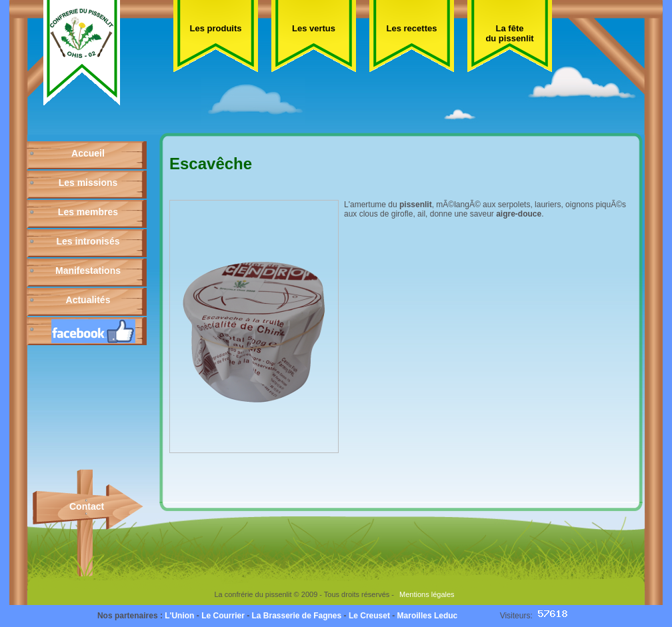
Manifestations (88, 271)
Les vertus (314, 28)
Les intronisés (88, 241)
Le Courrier (223, 616)
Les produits (215, 28)
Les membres (88, 212)
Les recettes (412, 28)
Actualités (88, 300)
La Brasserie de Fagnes (296, 616)
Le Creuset (369, 616)
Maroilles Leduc (428, 616)
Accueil (88, 153)
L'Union (179, 616)
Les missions (88, 183)
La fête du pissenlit (509, 33)
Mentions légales (427, 594)
